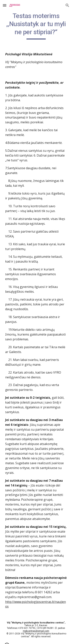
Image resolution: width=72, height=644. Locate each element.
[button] (5, 5)
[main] (36, 26)
